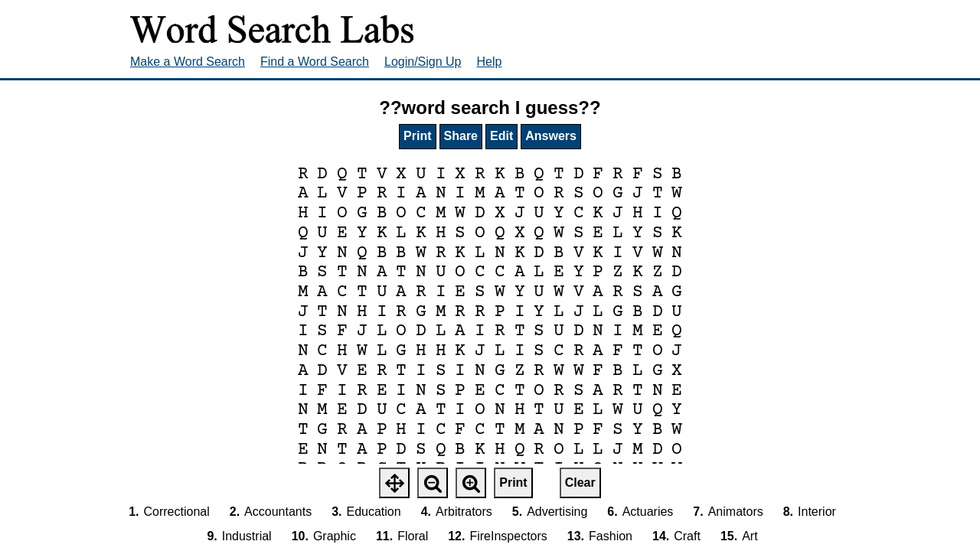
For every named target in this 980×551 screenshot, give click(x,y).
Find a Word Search (315, 62)
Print (417, 136)
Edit (501, 136)
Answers (551, 136)
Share (461, 136)
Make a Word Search (188, 62)
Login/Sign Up (423, 62)
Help (490, 62)
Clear (580, 483)
